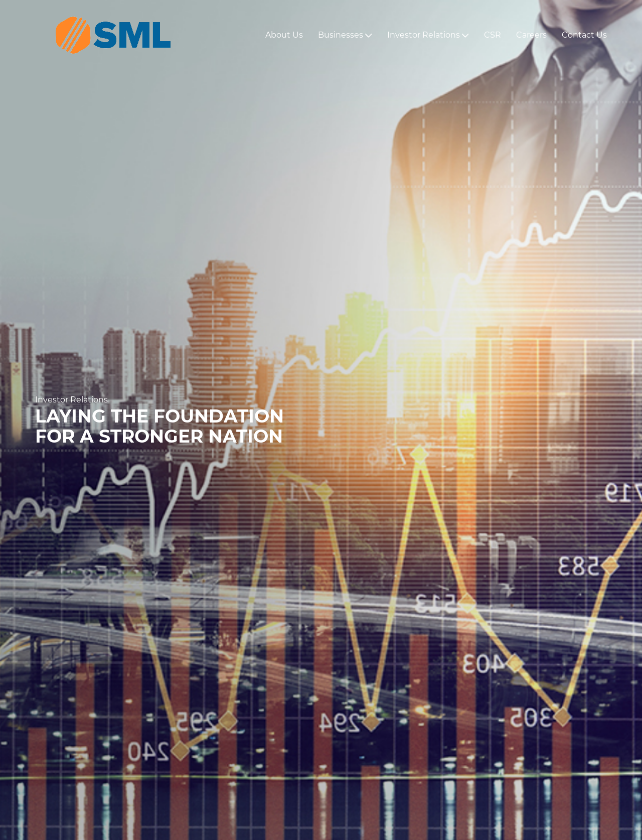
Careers (531, 35)
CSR (493, 35)
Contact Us (584, 35)
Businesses (345, 35)
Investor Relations (428, 35)
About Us (284, 35)
